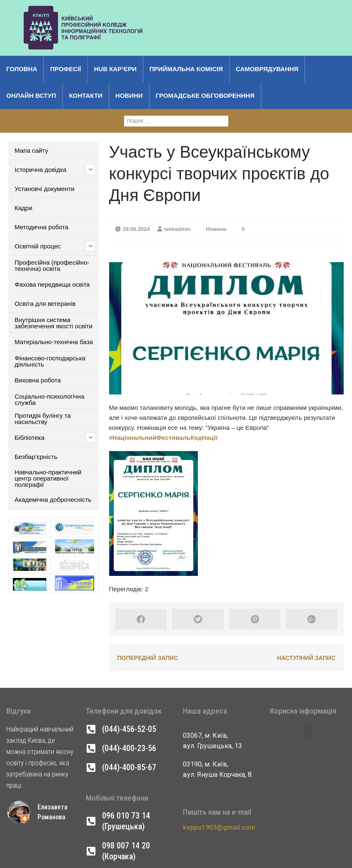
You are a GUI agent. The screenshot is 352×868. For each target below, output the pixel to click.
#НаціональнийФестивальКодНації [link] (163, 438)
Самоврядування (267, 69)
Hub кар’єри (115, 69)
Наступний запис (306, 658)
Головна (22, 69)
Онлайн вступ (31, 95)
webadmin (177, 229)
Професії (65, 69)
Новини (129, 95)
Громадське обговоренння (205, 95)
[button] (308, 730)
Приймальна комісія (186, 69)
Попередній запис (148, 658)
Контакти (86, 95)
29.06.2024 (136, 229)
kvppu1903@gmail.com (219, 827)
